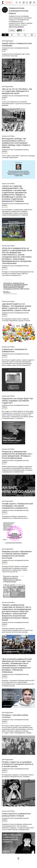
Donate (9, 2)
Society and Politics (8, 136)
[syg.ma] (3, 2)
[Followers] (21, 30)
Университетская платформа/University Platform (15, 49)
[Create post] (23, 2)
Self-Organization (8, 41)
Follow (12, 30)
